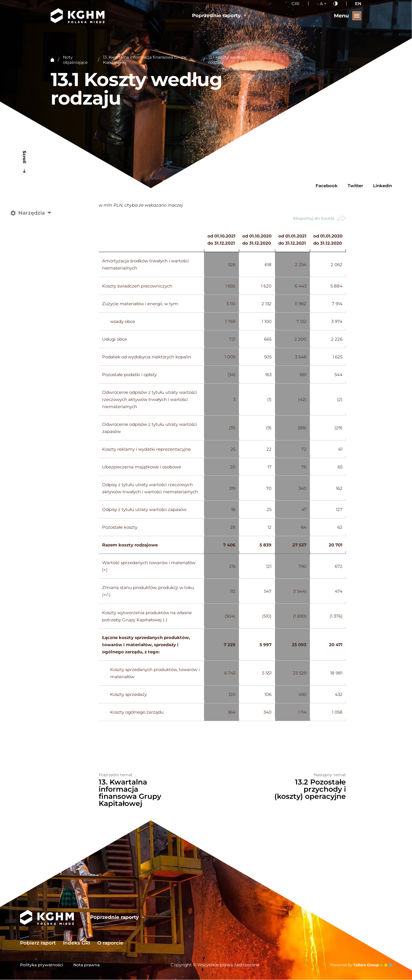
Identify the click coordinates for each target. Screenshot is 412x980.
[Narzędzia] (32, 213)
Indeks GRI (77, 943)
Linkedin (383, 186)
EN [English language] (358, 4)
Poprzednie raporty (219, 15)
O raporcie (110, 943)
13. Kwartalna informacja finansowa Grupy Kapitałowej (145, 60)
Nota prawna (86, 965)
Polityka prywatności (42, 965)
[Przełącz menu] (348, 15)
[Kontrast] (335, 4)
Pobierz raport (38, 943)
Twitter (355, 186)
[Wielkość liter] (322, 4)
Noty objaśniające (75, 60)
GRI (296, 4)
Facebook (327, 186)
